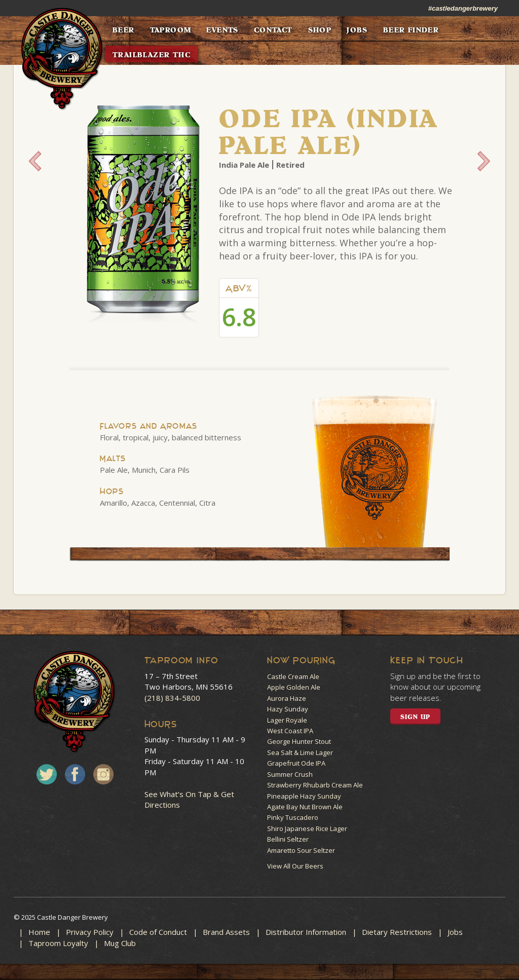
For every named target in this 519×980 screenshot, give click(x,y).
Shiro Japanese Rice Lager (307, 828)
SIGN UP (415, 717)
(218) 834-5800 (172, 698)
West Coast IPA (290, 731)
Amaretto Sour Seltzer (301, 850)
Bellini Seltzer (288, 839)
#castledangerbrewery (463, 8)
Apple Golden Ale (294, 687)
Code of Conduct (158, 932)
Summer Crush (290, 774)
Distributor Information (306, 932)
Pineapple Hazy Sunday (304, 796)
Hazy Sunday (288, 709)
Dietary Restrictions (397, 932)
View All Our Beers (295, 866)
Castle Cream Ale (293, 676)
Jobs (455, 932)
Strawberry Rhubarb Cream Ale (315, 785)
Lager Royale (287, 720)
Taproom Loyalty (58, 943)
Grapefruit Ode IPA (296, 763)
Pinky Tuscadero (293, 817)
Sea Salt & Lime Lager (300, 752)
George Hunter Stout (299, 741)
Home (39, 932)
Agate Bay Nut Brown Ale (305, 807)
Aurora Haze (287, 698)
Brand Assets (226, 932)
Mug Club (120, 943)
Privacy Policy (90, 932)
